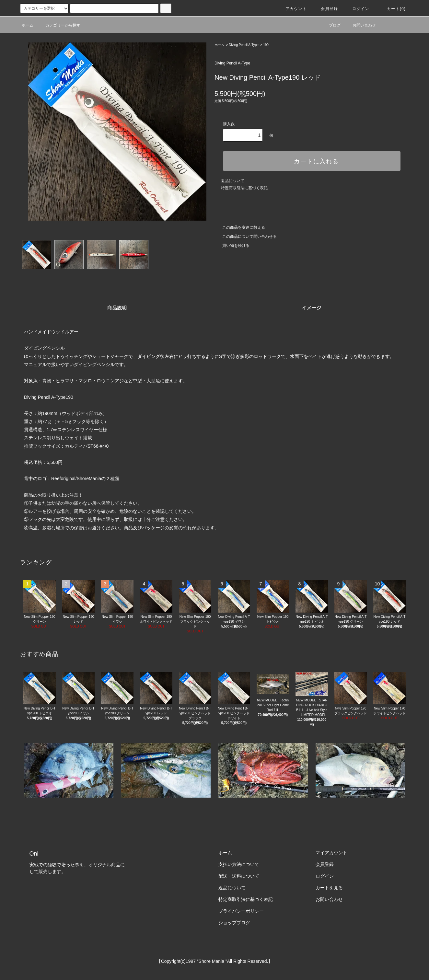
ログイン (357, 9)
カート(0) (392, 9)
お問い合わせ (360, 25)
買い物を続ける (232, 246)
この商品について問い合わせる (246, 236)
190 (266, 45)
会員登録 (325, 9)
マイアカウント (331, 853)
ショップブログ (234, 923)
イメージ (312, 308)
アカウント (292, 9)
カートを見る (329, 888)
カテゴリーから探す (59, 25)
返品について (233, 181)
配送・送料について (239, 876)
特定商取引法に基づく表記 (244, 188)
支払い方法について (239, 864)
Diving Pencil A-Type (244, 45)
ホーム (28, 25)
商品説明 (117, 308)
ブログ (331, 25)
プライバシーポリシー (241, 911)
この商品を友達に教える (240, 227)
